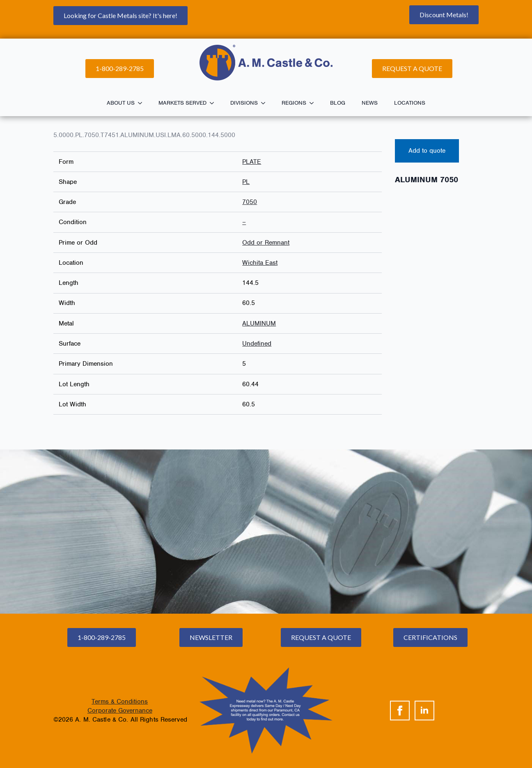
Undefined (257, 344)
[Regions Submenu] (314, 103)
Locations (410, 103)
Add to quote (427, 151)
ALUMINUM (259, 323)
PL (246, 182)
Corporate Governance (120, 711)
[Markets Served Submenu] (214, 103)
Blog (338, 103)
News (370, 103)
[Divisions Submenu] (266, 103)
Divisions (244, 103)
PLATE (252, 162)
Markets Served (182, 103)
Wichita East (260, 263)
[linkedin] (424, 711)
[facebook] (400, 711)
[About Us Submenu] (142, 103)
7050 (250, 202)
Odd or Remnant (266, 243)
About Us (121, 103)
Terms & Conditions (120, 702)
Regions (294, 103)
